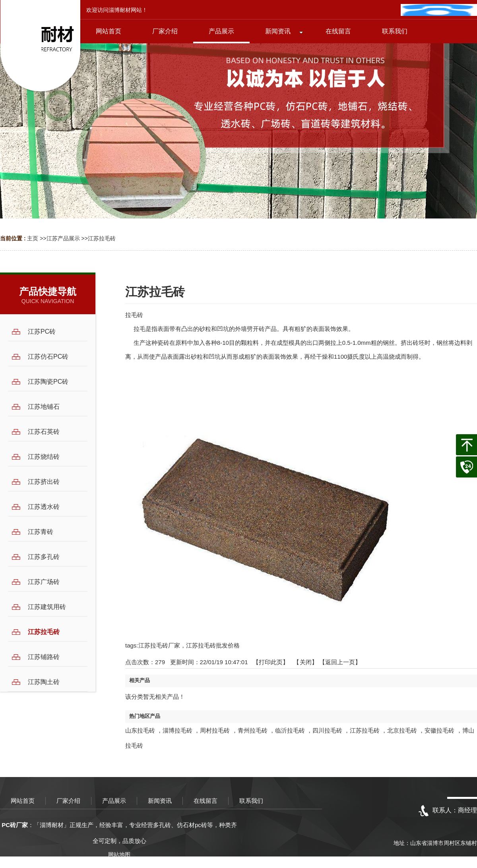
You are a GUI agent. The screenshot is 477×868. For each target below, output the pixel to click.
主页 (33, 238)
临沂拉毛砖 (290, 730)
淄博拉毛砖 (177, 730)
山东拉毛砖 (140, 730)
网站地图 (119, 854)
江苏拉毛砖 (102, 238)
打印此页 (271, 662)
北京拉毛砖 (402, 730)
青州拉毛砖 (253, 730)
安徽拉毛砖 (439, 730)
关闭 (306, 662)
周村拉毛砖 (215, 730)
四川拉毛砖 (327, 730)
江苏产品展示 (63, 238)
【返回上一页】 (340, 662)
